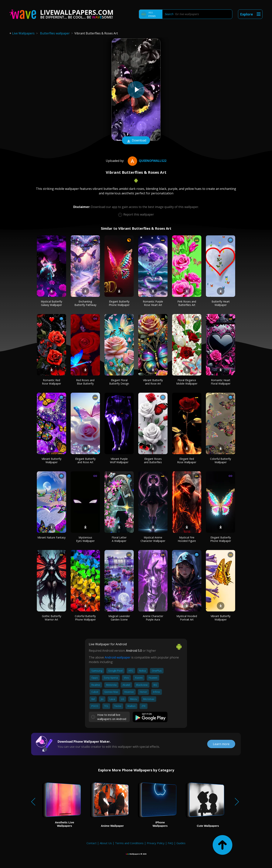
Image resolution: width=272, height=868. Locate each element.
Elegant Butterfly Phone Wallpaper (119, 303)
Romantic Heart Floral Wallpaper (221, 382)
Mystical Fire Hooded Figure (187, 539)
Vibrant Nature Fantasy (51, 537)
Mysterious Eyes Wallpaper (85, 539)
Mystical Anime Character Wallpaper (153, 539)
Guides (181, 843)
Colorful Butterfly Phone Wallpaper (85, 618)
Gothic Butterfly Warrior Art (52, 618)
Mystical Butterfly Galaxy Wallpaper (51, 303)
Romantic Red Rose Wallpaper (51, 382)
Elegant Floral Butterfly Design (119, 382)
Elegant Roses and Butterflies (153, 460)
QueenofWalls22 (147, 161)
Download (136, 141)
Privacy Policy (156, 843)
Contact (92, 843)
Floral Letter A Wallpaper (119, 539)
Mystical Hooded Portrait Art (187, 618)
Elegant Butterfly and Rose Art (85, 460)
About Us (106, 843)
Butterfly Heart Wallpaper (221, 303)
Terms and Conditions (129, 843)
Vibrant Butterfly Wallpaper (51, 460)
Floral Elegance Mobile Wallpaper (187, 382)
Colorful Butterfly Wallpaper (221, 460)
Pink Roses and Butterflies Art (187, 303)
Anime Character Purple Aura (153, 618)
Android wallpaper (118, 657)
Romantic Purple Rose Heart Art (153, 303)
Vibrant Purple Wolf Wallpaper (119, 460)
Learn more (221, 744)
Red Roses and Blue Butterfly (85, 382)
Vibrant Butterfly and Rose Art (153, 382)
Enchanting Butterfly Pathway (85, 303)
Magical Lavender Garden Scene (119, 618)
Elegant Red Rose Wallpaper (187, 460)
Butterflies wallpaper (55, 33)
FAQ (170, 843)
